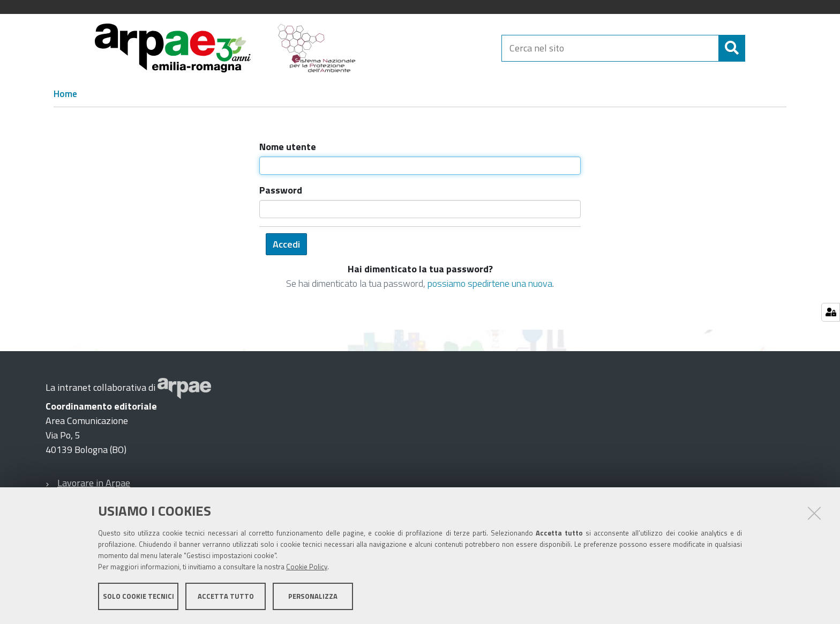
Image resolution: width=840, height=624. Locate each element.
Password (281, 190)
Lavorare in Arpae (94, 483)
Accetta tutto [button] (226, 596)
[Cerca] (754, 48)
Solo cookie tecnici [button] (138, 596)
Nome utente (288, 147)
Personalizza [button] (313, 596)
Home (65, 94)
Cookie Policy (307, 567)
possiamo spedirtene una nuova (490, 283)
